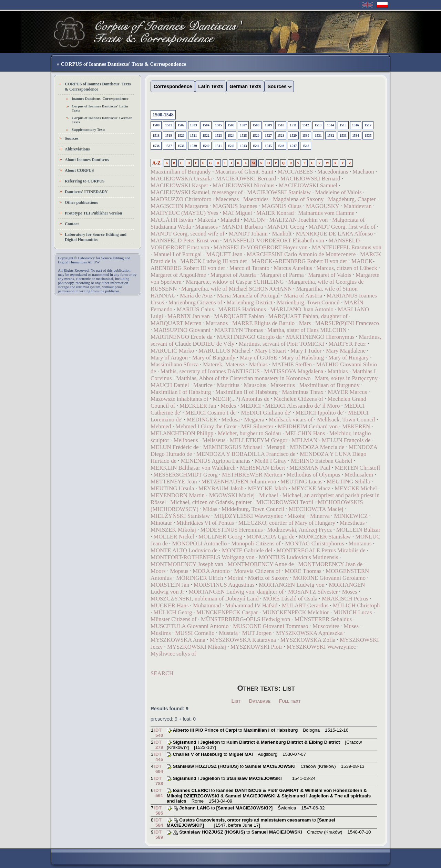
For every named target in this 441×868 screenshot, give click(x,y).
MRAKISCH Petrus (345, 599)
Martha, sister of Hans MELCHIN (307, 330)
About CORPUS (79, 170)
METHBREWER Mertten (252, 475)
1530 (306, 135)
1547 (293, 146)
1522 (206, 135)
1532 (331, 135)
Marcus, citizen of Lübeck (347, 268)
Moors (158, 571)
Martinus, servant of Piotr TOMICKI (281, 344)
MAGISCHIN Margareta (180, 206)
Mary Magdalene (346, 351)
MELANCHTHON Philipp (182, 433)
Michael (269, 495)
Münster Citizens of (173, 619)
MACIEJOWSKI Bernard (246, 179)
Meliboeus (186, 440)
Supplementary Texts (89, 129)
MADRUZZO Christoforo (181, 199)
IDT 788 (158, 781)
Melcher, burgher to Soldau (249, 433)
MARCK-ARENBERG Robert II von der (299, 261)
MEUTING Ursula (172, 488)
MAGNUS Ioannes (235, 206)
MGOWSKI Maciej (232, 495)
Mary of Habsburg (303, 358)
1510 (281, 125)
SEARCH (162, 673)
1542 (231, 146)
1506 (231, 125)
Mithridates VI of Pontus (205, 523)
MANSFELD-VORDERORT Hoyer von (261, 247)
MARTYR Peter (347, 344)
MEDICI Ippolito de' (320, 413)
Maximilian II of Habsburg (247, 392)
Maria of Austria (303, 296)
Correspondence (173, 86)
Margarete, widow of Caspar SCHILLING (235, 282)
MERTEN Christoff (357, 468)
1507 (243, 125)
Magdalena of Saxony (298, 199)
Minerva (320, 516)
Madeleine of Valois (339, 192)
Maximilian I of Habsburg (181, 392)
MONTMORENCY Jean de (331, 564)
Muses (351, 626)
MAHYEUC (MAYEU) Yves (184, 213)
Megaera (254, 420)
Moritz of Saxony (268, 578)
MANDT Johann (248, 234)
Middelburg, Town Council (253, 509)
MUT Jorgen (257, 633)
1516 (356, 125)
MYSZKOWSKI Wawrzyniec (321, 647)
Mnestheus (352, 523)
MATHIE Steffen (292, 364)
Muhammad (207, 605)
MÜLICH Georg (173, 612)
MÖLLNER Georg (220, 537)
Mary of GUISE (258, 358)
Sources (72, 138)
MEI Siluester (257, 426)
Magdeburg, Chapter (352, 199)
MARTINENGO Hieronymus (320, 337)
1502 (181, 125)
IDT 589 (158, 835)
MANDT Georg (286, 227)
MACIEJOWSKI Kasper (179, 185)
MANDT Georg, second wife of (187, 234)
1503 (194, 125)
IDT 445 (158, 757)
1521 (194, 135)
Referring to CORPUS (85, 181)
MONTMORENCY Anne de (261, 564)
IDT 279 (158, 745)
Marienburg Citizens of (195, 302)
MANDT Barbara (243, 227)
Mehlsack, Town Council (346, 420)
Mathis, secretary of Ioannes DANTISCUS (210, 371)
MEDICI (251, 406)
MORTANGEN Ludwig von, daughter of (236, 592)
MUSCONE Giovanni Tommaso (271, 626)
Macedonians (333, 172)
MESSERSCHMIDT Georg (185, 475)
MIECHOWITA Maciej (316, 509)
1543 (243, 146)
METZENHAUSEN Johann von (239, 482)
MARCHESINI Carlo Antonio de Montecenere (301, 254)
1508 (256, 125)
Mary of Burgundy (214, 358)
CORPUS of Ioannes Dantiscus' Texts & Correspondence (98, 87)
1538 (181, 146)
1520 (181, 135)
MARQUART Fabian (239, 316)
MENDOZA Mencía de (318, 447)
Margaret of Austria (233, 275)
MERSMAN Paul (310, 468)
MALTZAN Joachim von (298, 220)
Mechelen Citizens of (299, 399)
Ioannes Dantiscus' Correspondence (100, 98)
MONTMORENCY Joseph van (187, 564)
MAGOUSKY (323, 206)
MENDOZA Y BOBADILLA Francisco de (246, 454)
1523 (218, 135)
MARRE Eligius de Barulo (263, 323)
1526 (256, 135)
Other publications (81, 202)
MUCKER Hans (170, 605)
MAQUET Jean (224, 254)
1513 (318, 125)
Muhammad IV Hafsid (252, 605)
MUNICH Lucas (352, 612)
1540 (206, 146)
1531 (318, 135)
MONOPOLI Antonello (199, 543)
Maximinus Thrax (303, 392)
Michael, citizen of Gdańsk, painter (211, 502)
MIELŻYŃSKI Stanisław (180, 516)
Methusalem (359, 475)
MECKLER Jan (198, 406)
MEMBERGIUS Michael (232, 447)
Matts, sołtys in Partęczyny (346, 378)
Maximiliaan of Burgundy (330, 385)
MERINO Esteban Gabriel (321, 461)
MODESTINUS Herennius (232, 530)
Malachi (230, 220)
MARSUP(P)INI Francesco (347, 323)
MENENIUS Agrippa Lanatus (216, 461)
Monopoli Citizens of (256, 543)
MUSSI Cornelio (195, 633)
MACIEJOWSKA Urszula (181, 179)
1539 (194, 146)
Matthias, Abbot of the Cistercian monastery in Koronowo (243, 378)
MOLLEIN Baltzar (358, 530)
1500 (156, 125)
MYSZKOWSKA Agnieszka (309, 633)
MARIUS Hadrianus (242, 309)
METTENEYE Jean (174, 482)
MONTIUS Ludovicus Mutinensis (298, 557)
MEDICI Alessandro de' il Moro (303, 406)
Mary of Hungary (348, 358)
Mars (305, 323)
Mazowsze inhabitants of (180, 399)
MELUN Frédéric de (175, 447)
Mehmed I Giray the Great (206, 426)
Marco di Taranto (249, 268)
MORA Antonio (211, 571)
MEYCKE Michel (356, 488)
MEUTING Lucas (301, 482)
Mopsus (179, 571)
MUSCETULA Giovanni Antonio (190, 626)
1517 (368, 125)
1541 (218, 146)
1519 (168, 135)
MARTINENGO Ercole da (182, 337)
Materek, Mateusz (224, 364)
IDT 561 (158, 793)
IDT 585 (158, 811)
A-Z (156, 163)
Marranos (217, 323)
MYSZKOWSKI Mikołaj (197, 647)
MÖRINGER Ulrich (200, 578)
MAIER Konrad (275, 213)
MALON (254, 220)
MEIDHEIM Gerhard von (308, 426)
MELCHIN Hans (305, 433)
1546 (281, 146)
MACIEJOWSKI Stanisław (279, 192)
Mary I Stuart (270, 351)
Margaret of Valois (330, 275)
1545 (268, 146)
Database (260, 701)
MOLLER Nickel (174, 537)
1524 (231, 135)
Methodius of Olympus (314, 475)
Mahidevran (357, 206)
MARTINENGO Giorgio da (249, 337)
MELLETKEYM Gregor (259, 440)
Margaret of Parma (282, 275)
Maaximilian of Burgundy (181, 172)
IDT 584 (158, 823)
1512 (306, 125)
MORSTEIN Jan (170, 585)
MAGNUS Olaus (281, 206)
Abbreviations (77, 149)
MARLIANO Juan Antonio (302, 309)
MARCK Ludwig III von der (214, 261)
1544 (256, 146)
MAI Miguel (237, 213)
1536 (156, 146)
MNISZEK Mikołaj (173, 530)
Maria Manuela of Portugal (248, 296)
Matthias (338, 371)
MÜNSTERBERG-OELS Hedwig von (245, 619)
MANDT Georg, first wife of (342, 227)
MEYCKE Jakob (268, 488)
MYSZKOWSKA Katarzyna (243, 640)
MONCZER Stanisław (325, 537)
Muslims (161, 633)
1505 (218, 125)
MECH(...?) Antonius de (241, 399)
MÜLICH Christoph (356, 605)
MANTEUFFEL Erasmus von (347, 247)
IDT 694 (158, 769)
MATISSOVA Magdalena (294, 371)
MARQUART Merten (176, 323)
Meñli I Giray (271, 461)
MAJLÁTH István (172, 220)
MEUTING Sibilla (348, 482)
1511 (293, 125)
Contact (72, 224)
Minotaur (161, 523)
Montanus (360, 543)
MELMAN (305, 440)
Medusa (231, 420)
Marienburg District (250, 302)
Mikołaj (296, 516)
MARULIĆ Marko (172, 351)
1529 (293, 135)
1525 (243, 135)
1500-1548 (163, 115)
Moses (350, 592)
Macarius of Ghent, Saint (244, 172)
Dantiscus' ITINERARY (86, 192)
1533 (343, 135)
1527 (268, 135)
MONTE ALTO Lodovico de (184, 550)
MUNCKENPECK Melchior (295, 612)
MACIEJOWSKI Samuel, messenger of (197, 192)
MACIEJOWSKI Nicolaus (243, 185)
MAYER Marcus (348, 392)
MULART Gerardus (305, 605)
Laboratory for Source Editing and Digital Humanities (96, 237)
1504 (206, 125)
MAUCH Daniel (170, 385)
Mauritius (228, 385)
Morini (235, 578)
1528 (281, 135)
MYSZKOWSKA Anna (178, 640)
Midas (210, 509)
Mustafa (228, 633)
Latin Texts (211, 86)
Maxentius (283, 385)
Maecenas (227, 199)
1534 (356, 135)
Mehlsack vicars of (291, 420)
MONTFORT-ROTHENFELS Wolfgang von (203, 557)
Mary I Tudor (306, 351)
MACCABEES (295, 172)
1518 (156, 135)
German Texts (245, 86)
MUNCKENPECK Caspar (227, 612)
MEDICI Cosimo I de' (211, 413)
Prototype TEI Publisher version (93, 213)
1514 (330, 125)
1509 (268, 125)
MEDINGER (202, 420)
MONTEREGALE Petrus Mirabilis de (321, 550)
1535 (368, 135)
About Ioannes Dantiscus (87, 160)
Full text (290, 701)
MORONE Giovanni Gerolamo (330, 578)
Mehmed (161, 426)
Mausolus (255, 385)
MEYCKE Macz (311, 488)
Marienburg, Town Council (308, 302)
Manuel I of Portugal (177, 254)
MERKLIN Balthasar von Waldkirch (193, 468)
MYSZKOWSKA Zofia (308, 640)
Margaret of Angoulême (178, 275)
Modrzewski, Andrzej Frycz (299, 530)
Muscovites (326, 626)
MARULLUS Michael (224, 351)
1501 (168, 125)
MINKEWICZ (351, 516)
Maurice (203, 385)
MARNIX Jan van (189, 316)
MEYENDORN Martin (178, 495)
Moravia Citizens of (257, 571)
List (236, 701)
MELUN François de (346, 440)
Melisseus (214, 440)
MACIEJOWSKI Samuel (308, 185)
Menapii (276, 447)
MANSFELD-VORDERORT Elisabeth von (274, 240)
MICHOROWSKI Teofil (285, 502)
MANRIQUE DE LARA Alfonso (334, 234)
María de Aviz (196, 296)
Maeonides (256, 199)
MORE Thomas (303, 571)
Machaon (363, 172)
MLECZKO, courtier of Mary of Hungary (287, 523)
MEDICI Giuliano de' (266, 413)
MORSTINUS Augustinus (224, 585)
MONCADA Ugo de (270, 537)
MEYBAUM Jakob (221, 488)
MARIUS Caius (195, 309)
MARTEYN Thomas (239, 330)
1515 (343, 125)
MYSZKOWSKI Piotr (257, 647)
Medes (228, 406)
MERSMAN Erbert (262, 468)
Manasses (207, 227)
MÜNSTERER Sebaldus (323, 619)
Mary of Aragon (169, 358)
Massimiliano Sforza (175, 364)
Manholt (282, 234)
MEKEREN (356, 426)
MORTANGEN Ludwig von (292, 585)
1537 (168, 146)
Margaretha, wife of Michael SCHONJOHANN (237, 289)
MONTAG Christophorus (315, 543)
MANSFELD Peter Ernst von (185, 240)
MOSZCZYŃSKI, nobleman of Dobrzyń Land (205, 599)
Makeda (207, 220)
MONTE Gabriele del (247, 550)
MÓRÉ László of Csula (290, 599)
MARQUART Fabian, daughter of (308, 316)
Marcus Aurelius (293, 268)
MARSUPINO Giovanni (182, 330)
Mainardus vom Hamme (326, 213)
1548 (306, 146)
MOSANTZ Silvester (313, 592)
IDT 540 (158, 733)
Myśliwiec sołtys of (173, 654)
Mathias (258, 364)
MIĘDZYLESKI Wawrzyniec (249, 516)
